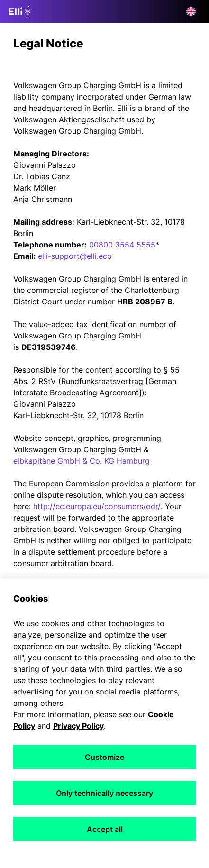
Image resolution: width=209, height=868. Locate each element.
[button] (191, 11)
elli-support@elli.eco (75, 256)
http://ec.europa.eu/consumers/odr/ (97, 506)
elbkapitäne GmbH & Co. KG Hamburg (82, 461)
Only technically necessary (104, 793)
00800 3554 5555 (122, 245)
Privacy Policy (78, 726)
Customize (104, 757)
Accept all (105, 829)
